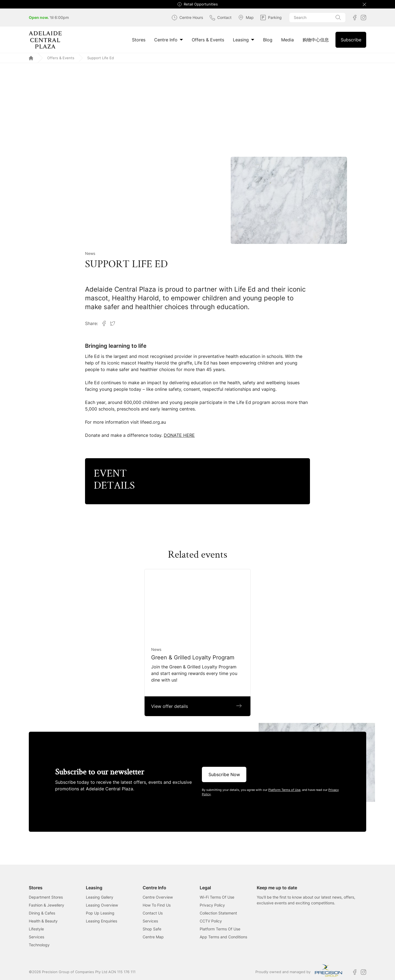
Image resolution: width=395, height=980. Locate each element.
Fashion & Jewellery (46, 905)
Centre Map (153, 937)
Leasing (244, 40)
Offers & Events (208, 40)
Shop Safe (152, 929)
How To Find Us (157, 905)
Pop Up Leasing (100, 913)
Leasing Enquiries (101, 921)
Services (36, 937)
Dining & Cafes (42, 913)
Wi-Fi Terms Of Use (217, 897)
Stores (139, 40)
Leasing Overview (102, 905)
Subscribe (351, 40)
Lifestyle (36, 929)
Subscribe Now (224, 774)
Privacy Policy (212, 905)
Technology (39, 945)
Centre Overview (158, 897)
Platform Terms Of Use (220, 929)
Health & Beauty (43, 921)
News (90, 253)
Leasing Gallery (100, 897)
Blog (268, 40)
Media (287, 40)
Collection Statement (218, 913)
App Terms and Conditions (223, 937)
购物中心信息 (316, 40)
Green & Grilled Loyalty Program (193, 657)
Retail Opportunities (201, 4)
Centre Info (169, 40)
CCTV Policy (211, 921)
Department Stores (46, 897)
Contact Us (153, 913)
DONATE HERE (179, 435)
